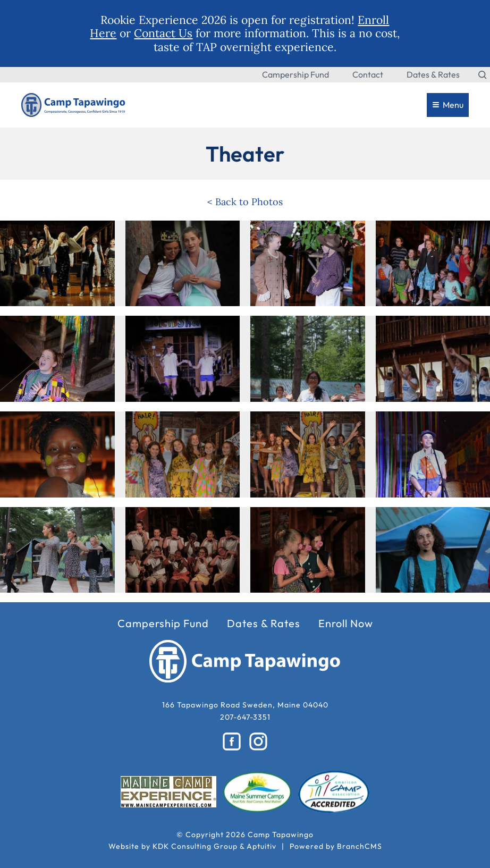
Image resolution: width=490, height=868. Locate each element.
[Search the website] (483, 74)
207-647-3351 (245, 717)
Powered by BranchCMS (336, 846)
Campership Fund (295, 74)
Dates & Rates (433, 74)
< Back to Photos (245, 202)
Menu (448, 105)
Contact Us (163, 33)
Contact (368, 74)
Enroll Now (346, 623)
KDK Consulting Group (195, 846)
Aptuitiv (261, 846)
